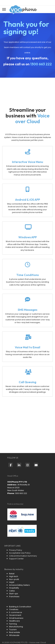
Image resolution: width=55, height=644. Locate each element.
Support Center (16, 559)
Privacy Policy (16, 550)
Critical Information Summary (23, 556)
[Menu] (4, 9)
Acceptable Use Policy (20, 553)
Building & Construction (20, 607)
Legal (12, 582)
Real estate (15, 632)
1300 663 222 (41, 64)
